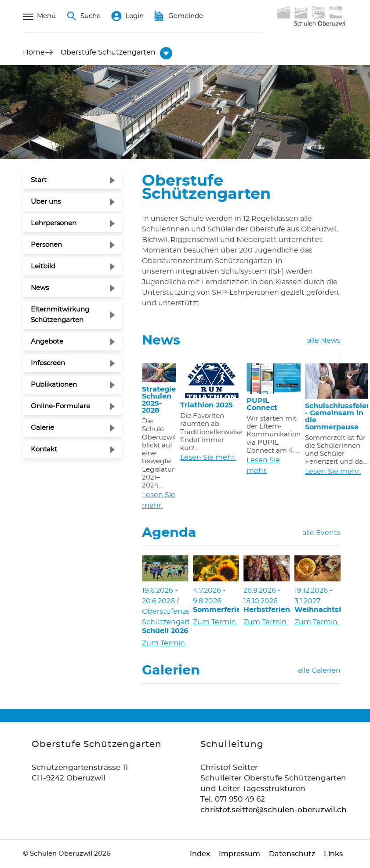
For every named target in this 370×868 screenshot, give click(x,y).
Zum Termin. (164, 643)
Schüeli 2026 (165, 631)
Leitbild (43, 266)
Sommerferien (216, 610)
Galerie (42, 428)
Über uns (46, 202)
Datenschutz (292, 854)
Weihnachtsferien (318, 610)
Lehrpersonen (54, 223)
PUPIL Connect (262, 404)
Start (39, 180)
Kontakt (44, 449)
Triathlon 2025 (207, 405)
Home (34, 52)
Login (127, 16)
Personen (46, 245)
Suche (83, 16)
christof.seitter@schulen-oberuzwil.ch (274, 810)
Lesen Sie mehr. (159, 500)
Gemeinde (179, 16)
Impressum (239, 854)
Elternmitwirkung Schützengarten (60, 315)
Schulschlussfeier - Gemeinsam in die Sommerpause (337, 417)
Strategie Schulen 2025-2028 (159, 400)
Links (333, 854)
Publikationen (54, 385)
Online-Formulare (60, 406)
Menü (39, 16)
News (40, 288)
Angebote (47, 342)
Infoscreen (48, 363)
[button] (108, 52)
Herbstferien (267, 610)
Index (200, 854)
